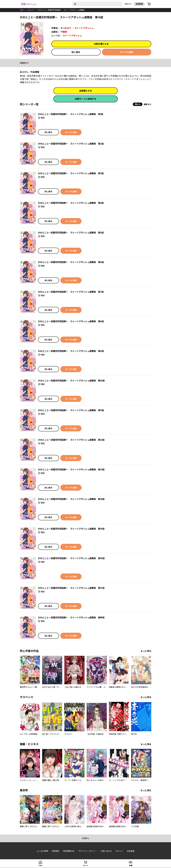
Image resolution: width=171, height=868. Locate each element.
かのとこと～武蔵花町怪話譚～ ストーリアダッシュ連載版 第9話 (71, 351)
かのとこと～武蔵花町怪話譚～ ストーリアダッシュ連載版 (61, 10)
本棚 (131, 866)
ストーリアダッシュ (84, 28)
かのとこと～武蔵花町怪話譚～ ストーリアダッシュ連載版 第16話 (71, 558)
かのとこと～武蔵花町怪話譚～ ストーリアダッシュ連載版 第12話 (71, 440)
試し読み (76, 52)
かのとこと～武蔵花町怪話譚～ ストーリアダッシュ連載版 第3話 (71, 173)
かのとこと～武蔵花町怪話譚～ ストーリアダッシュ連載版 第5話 (71, 233)
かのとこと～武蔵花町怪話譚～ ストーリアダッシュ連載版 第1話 (71, 114)
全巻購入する (86, 91)
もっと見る (146, 651)
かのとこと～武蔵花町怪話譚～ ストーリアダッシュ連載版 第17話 (71, 588)
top (22, 10)
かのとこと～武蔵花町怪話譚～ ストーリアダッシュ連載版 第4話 (71, 203)
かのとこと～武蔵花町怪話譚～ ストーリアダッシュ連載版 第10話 (71, 381)
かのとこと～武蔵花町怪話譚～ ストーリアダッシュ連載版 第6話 (71, 262)
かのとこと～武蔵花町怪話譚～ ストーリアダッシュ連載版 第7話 (71, 292)
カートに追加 (127, 52)
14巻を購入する (101, 44)
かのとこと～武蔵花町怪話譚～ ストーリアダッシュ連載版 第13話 (71, 470)
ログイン (128, 4)
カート (86, 866)
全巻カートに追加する (86, 99)
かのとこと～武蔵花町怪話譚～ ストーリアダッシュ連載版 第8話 (71, 321)
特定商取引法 (69, 851)
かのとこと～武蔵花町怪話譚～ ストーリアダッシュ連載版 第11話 (71, 410)
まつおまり (66, 28)
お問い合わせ (106, 851)
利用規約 (56, 851)
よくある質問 (42, 851)
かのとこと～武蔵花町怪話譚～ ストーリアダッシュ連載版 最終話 (71, 618)
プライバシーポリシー (87, 851)
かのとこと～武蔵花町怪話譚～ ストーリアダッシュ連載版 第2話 (71, 144)
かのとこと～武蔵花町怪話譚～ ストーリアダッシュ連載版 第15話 (71, 529)
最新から (148, 104)
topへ (85, 838)
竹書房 (64, 32)
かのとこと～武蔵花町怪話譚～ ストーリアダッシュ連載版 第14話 (71, 499)
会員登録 (139, 4)
